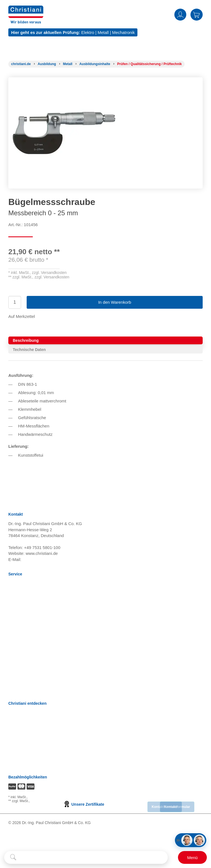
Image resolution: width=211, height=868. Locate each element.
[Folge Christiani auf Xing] (48, 839)
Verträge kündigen (25, 633)
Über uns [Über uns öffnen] (17, 755)
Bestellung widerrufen (28, 688)
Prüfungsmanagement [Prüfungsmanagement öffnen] (29, 727)
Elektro (88, 32)
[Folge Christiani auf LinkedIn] (22, 839)
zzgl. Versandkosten (49, 273)
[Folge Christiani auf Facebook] (11, 839)
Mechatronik (124, 32)
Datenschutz (20, 619)
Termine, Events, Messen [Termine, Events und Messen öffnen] (32, 734)
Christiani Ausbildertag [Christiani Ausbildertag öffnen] (29, 741)
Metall (103, 32)
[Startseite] (21, 64)
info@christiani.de (39, 559)
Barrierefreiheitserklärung (32, 660)
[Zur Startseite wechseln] (26, 9)
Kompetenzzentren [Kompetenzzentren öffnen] (26, 720)
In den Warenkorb (115, 302)
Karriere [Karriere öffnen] (16, 713)
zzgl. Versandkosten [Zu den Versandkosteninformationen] (43, 797)
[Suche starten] (13, 857)
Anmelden (180, 15)
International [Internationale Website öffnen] (20, 748)
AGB (13, 598)
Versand (16, 591)
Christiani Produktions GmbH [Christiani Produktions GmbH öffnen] (35, 762)
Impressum (19, 626)
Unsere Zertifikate (84, 804)
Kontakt (15, 667)
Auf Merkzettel (22, 316)
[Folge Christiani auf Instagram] (59, 839)
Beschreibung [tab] (26, 340)
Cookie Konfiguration (28, 640)
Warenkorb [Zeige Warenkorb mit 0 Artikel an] (197, 15)
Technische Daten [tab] (29, 350)
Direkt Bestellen (23, 674)
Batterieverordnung (26, 646)
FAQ (12, 681)
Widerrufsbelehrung (27, 605)
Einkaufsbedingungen (28, 653)
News (14, 584)
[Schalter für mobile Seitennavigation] (192, 857)
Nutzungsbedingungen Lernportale (40, 612)
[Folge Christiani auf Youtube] (35, 839)
